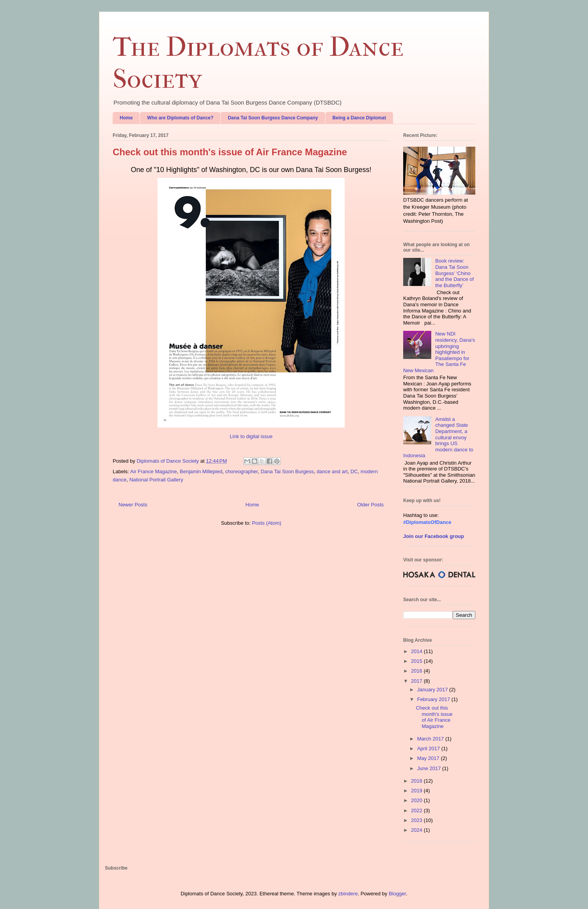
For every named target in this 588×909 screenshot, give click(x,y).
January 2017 (433, 690)
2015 (417, 661)
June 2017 (430, 768)
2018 (417, 781)
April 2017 (429, 748)
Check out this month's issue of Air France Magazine (230, 152)
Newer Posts (133, 505)
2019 (417, 791)
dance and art (332, 471)
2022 (417, 810)
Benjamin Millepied (201, 471)
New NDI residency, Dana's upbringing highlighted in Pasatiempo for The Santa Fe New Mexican (439, 352)
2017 (417, 681)
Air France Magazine (154, 471)
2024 (417, 830)
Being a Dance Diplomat (359, 118)
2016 (417, 671)
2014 (417, 651)
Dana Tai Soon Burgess (287, 471)
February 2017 (434, 699)
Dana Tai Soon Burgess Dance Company (273, 118)
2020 (417, 800)
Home (126, 118)
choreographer (241, 471)
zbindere (348, 894)
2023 (417, 820)
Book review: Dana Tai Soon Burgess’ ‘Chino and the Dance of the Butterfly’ (454, 273)
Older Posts (370, 505)
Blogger (397, 894)
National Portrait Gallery (156, 480)
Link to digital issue (251, 436)
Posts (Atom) (267, 523)
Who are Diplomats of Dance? (180, 118)
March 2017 (431, 739)
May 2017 (429, 758)
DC (354, 471)
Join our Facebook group (434, 536)
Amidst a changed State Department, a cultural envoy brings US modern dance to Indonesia (438, 438)
